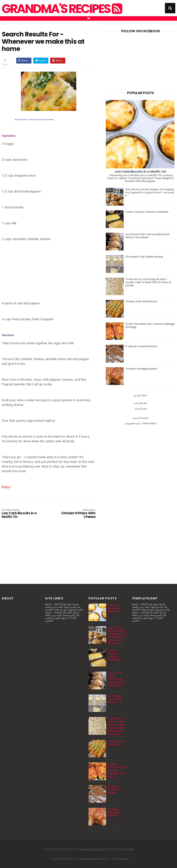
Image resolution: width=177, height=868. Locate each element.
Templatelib (128, 849)
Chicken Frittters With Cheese (77, 514)
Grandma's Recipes (62, 9)
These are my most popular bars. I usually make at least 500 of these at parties (148, 282)
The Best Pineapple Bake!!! (141, 369)
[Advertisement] (49, 273)
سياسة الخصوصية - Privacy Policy (141, 423)
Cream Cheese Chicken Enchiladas (147, 212)
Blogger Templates (91, 849)
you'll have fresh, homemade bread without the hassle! (147, 236)
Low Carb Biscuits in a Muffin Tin (20, 514)
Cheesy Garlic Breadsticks (141, 301)
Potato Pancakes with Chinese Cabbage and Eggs (150, 325)
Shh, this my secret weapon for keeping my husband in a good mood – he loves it (150, 192)
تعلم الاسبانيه (141, 409)
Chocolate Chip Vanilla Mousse (144, 257)
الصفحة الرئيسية (141, 418)
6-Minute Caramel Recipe (141, 346)
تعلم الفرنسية (141, 403)
